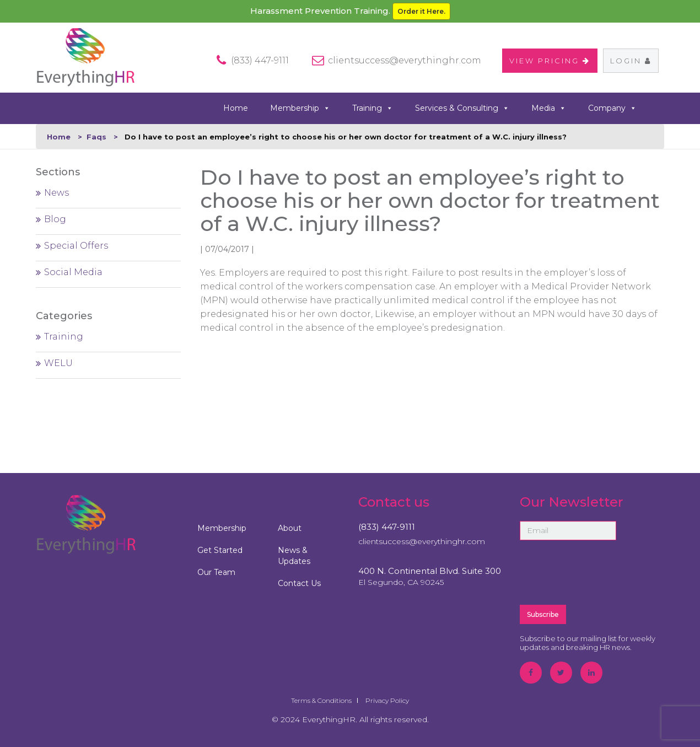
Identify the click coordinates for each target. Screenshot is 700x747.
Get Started (220, 550)
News (56, 193)
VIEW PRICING (550, 61)
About (290, 528)
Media (549, 108)
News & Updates (294, 556)
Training (373, 108)
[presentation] (604, 572)
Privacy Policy (387, 700)
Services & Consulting (462, 108)
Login (631, 61)
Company (612, 108)
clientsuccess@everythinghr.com (405, 60)
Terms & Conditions (321, 700)
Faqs (96, 137)
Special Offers (76, 246)
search (660, 108)
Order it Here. (421, 11)
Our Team (216, 572)
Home (236, 108)
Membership (300, 108)
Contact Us (299, 583)
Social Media (73, 272)
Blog (55, 219)
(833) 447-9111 (387, 527)
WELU (58, 363)
